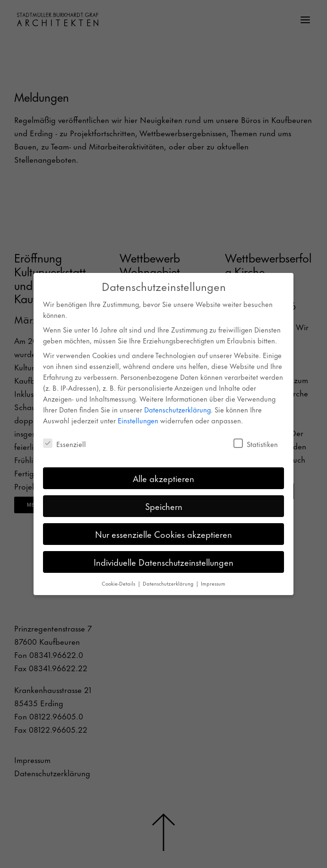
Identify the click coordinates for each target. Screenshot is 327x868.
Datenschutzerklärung (177, 409)
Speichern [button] (164, 506)
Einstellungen (138, 420)
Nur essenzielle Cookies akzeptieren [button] (163, 534)
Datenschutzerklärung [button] (169, 583)
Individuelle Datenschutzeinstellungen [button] (163, 562)
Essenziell (65, 444)
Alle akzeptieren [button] (163, 478)
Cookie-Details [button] (119, 583)
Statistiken (256, 444)
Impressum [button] (213, 583)
